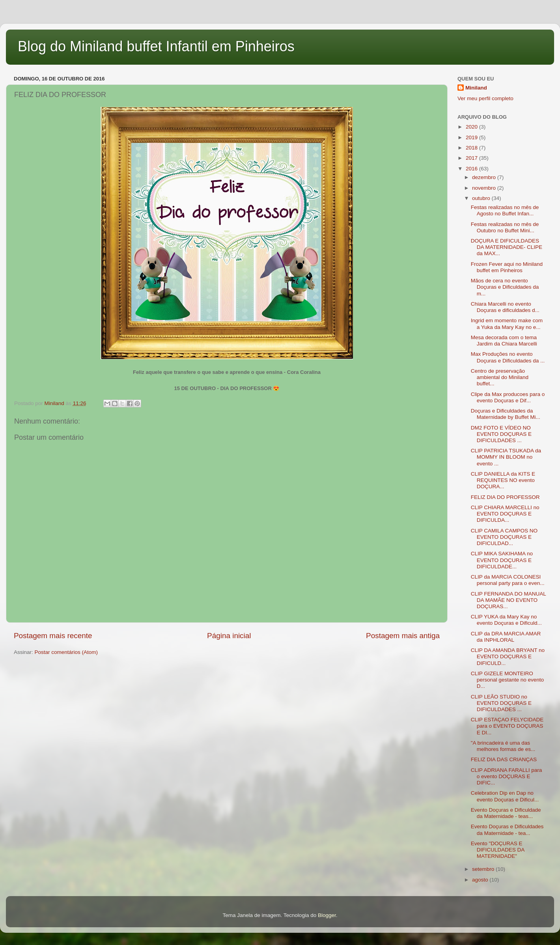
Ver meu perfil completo (485, 98)
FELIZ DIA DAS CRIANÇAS (504, 759)
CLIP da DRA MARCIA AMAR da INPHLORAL (506, 637)
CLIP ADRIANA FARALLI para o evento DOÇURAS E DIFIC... (507, 776)
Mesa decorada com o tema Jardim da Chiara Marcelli (504, 341)
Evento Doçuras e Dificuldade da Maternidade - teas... (506, 813)
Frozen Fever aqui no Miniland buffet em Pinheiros (507, 267)
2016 (472, 169)
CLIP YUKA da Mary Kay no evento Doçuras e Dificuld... (506, 620)
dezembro (485, 177)
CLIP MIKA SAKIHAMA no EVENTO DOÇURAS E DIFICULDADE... (502, 560)
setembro (484, 869)
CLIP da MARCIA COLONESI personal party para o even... (508, 580)
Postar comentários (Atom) (66, 652)
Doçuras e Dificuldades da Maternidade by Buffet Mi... (506, 414)
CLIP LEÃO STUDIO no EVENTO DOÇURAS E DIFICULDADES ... (501, 703)
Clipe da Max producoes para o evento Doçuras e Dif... (508, 397)
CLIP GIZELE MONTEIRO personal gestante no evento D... (507, 680)
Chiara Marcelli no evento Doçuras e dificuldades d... (505, 307)
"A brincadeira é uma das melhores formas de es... (503, 746)
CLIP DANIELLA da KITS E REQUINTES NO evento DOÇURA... (503, 480)
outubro (482, 198)
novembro (485, 188)
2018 (472, 148)
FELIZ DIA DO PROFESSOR (505, 497)
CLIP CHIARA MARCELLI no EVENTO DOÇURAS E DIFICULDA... (505, 514)
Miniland (476, 88)
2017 (472, 158)
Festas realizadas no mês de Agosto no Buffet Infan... (505, 210)
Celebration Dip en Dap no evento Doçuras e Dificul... (505, 796)
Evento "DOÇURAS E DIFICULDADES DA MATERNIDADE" (498, 850)
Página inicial (229, 636)
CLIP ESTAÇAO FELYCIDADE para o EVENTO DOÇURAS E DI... (507, 726)
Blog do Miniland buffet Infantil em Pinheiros (156, 46)
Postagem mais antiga (403, 636)
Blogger (327, 915)
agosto (481, 880)
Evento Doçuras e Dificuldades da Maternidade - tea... (507, 830)
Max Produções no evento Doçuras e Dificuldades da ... (508, 357)
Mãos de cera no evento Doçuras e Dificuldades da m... (505, 287)
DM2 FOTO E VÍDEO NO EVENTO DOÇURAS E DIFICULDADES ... (501, 434)
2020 (472, 127)
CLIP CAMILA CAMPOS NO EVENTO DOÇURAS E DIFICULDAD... (504, 537)
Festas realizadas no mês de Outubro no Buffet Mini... (505, 227)
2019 (472, 137)
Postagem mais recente (53, 636)
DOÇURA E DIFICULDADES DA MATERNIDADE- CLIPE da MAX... (507, 247)
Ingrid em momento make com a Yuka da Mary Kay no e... (507, 324)
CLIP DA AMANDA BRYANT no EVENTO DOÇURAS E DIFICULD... (508, 656)
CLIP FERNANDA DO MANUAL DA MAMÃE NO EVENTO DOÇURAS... (509, 600)
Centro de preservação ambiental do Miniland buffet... (500, 377)
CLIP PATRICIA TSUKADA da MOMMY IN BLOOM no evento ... (506, 457)
